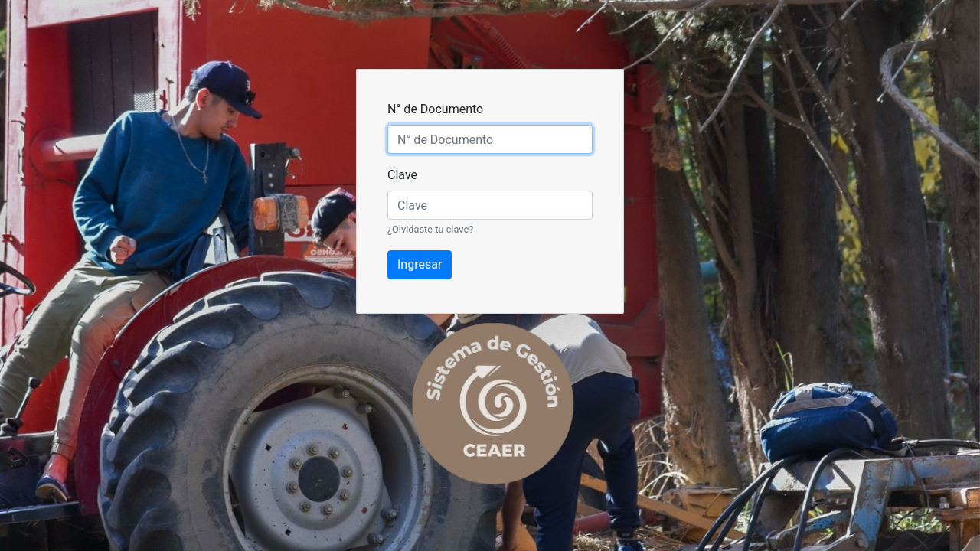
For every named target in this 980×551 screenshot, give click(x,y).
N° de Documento (435, 109)
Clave (402, 175)
